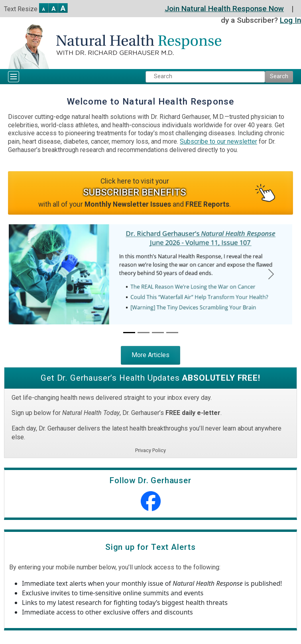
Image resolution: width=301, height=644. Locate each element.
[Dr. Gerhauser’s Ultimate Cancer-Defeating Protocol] (172, 333)
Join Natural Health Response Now (224, 9)
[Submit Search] (279, 77)
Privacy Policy (150, 450)
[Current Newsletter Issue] (129, 333)
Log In (290, 20)
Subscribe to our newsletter (218, 141)
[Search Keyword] (205, 77)
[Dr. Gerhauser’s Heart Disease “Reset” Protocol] (144, 333)
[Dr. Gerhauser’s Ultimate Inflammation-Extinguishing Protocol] (158, 333)
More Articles (150, 355)
